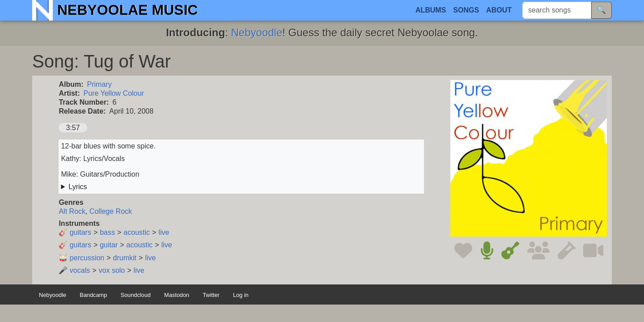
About (499, 10)
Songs (466, 10)
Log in (241, 295)
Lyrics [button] (78, 187)
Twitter (211, 295)
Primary (100, 84)
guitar (109, 245)
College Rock (111, 211)
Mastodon (177, 295)
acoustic (137, 232)
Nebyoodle (257, 32)
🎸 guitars (75, 232)
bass (107, 232)
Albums (431, 10)
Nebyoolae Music (128, 10)
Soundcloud (136, 295)
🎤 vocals (74, 270)
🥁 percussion (81, 258)
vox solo (112, 270)
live (164, 232)
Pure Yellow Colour (114, 93)
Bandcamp (93, 295)
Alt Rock (72, 211)
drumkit (125, 258)
